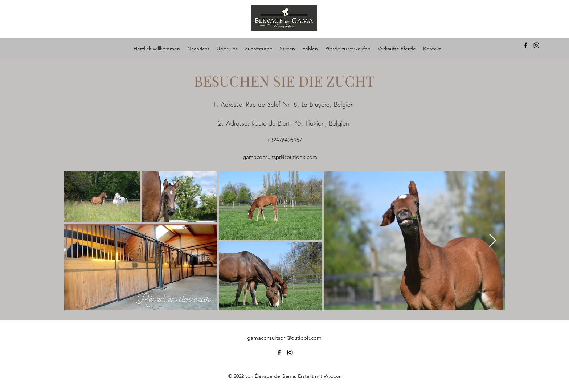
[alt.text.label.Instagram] (536, 45)
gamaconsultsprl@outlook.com (280, 157)
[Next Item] (493, 241)
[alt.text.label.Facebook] (525, 45)
